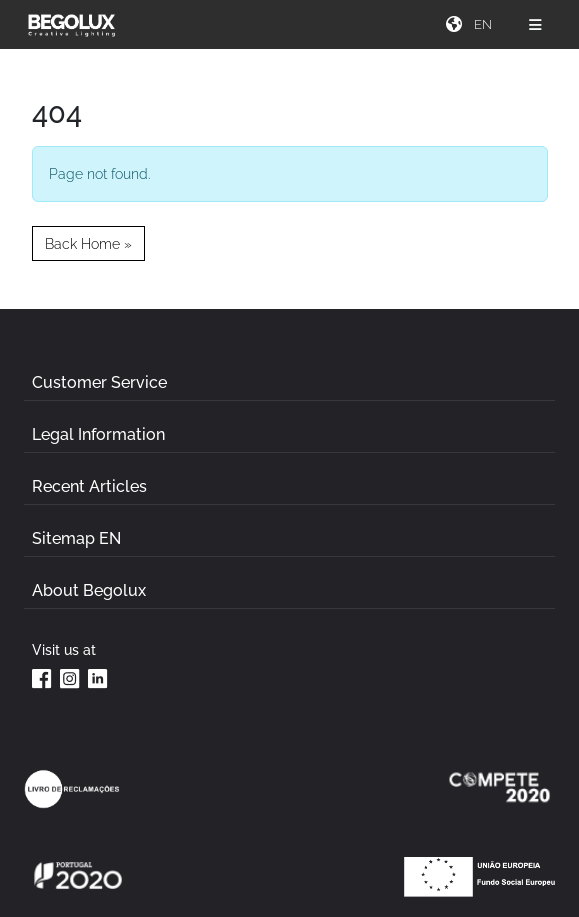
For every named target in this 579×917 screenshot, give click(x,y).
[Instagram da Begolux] (70, 678)
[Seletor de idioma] (485, 24)
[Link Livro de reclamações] (72, 789)
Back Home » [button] (88, 243)
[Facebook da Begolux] (42, 678)
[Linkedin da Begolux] (98, 678)
